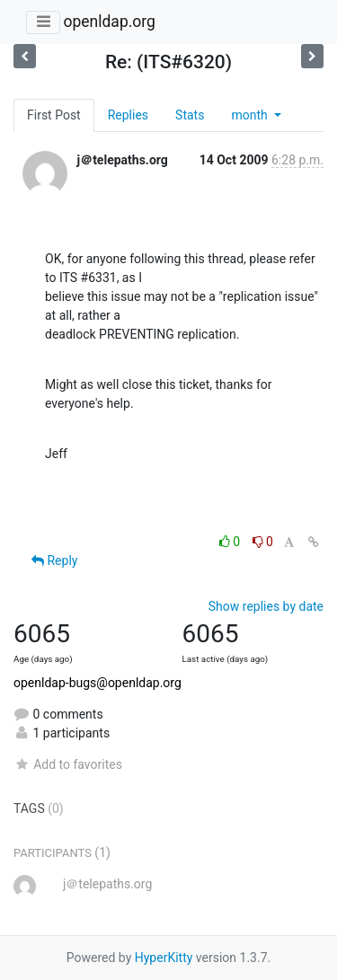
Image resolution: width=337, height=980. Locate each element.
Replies (128, 115)
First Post (54, 115)
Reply (54, 561)
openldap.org (109, 22)
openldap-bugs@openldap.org (98, 683)
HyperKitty (164, 958)
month (251, 115)
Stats (190, 115)
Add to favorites (68, 764)
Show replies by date (266, 606)
